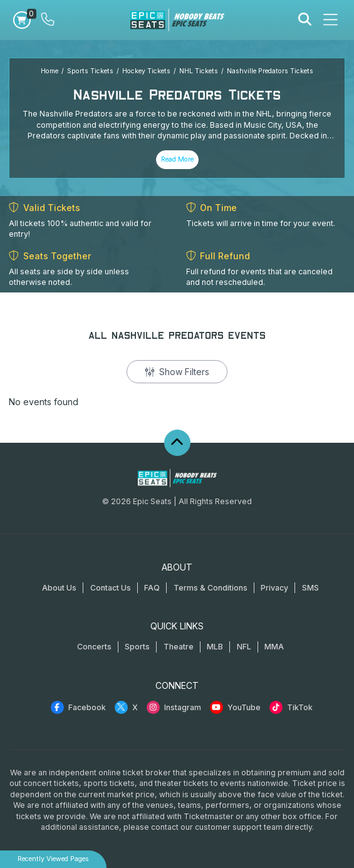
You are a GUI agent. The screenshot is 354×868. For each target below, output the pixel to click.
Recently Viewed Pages (53, 859)
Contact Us (111, 588)
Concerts (94, 647)
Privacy (274, 588)
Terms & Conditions (211, 588)
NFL (244, 647)
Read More (177, 159)
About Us (59, 588)
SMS (310, 588)
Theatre (179, 647)
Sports (137, 647)
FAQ (152, 588)
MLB (215, 647)
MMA (274, 647)
